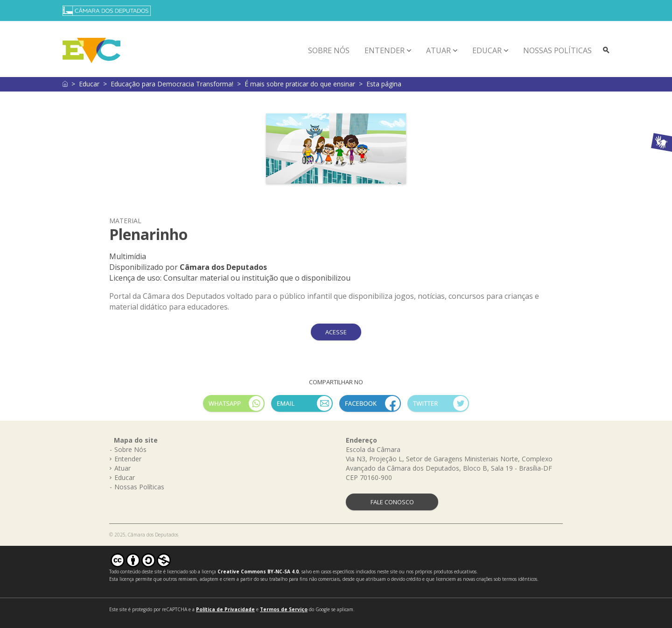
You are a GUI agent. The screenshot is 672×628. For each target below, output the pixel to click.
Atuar (438, 50)
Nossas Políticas (557, 50)
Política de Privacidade (225, 609)
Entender (385, 50)
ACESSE (336, 332)
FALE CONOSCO (392, 502)
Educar (487, 50)
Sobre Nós (329, 50)
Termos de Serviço (284, 609)
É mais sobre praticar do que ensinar (300, 84)
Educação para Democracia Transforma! (172, 84)
